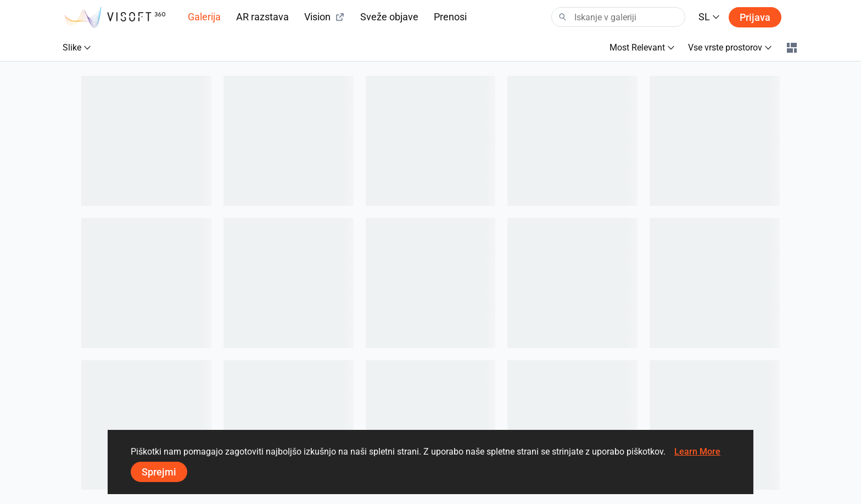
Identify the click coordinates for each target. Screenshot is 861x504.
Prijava (755, 17)
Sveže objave (389, 17)
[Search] (618, 17)
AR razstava (262, 17)
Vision (325, 17)
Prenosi (450, 17)
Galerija (204, 17)
